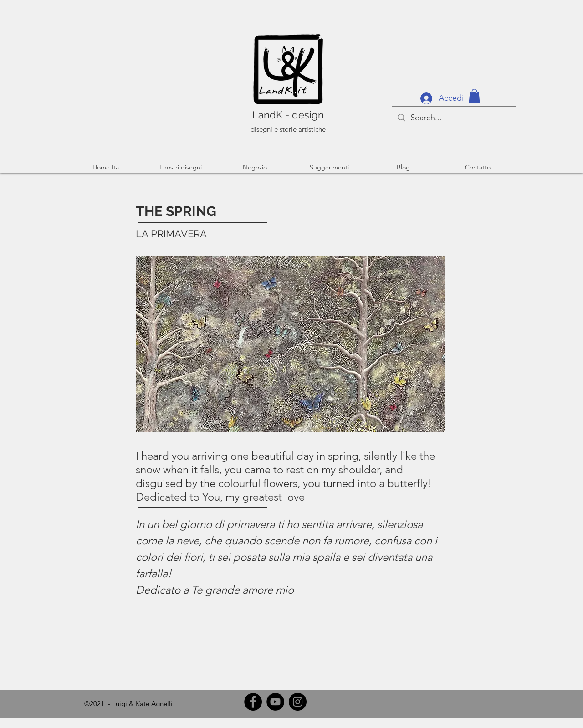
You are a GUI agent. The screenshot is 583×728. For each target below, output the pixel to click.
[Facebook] (253, 702)
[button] (474, 96)
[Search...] (453, 118)
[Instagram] (298, 702)
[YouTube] (275, 702)
